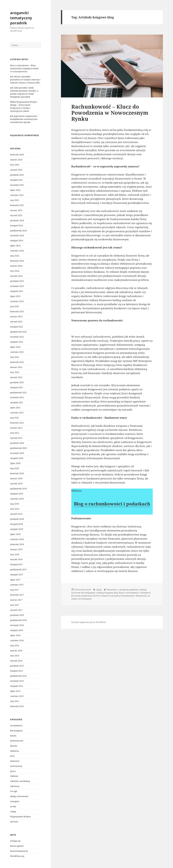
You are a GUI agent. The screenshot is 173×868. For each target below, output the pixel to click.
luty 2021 (15, 433)
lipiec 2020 (15, 463)
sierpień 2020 (17, 458)
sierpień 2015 (17, 686)
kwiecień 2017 (17, 595)
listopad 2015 (17, 671)
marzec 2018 (16, 549)
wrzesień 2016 (17, 625)
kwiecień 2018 (17, 544)
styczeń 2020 (16, 484)
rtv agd (14, 791)
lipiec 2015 (15, 691)
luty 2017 (15, 605)
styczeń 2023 (16, 322)
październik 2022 (18, 332)
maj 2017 (15, 590)
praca (13, 771)
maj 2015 (15, 701)
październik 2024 (18, 231)
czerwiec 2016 (17, 640)
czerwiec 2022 (17, 352)
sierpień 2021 (17, 403)
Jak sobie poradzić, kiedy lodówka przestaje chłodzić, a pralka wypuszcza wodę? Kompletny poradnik (24, 92)
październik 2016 (18, 620)
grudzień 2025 (17, 175)
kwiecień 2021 (17, 423)
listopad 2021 (17, 387)
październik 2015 (18, 676)
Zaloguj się (15, 841)
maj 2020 (15, 468)
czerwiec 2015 (17, 696)
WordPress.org (17, 856)
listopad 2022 (17, 327)
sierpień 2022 (17, 342)
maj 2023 (15, 306)
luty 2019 (15, 509)
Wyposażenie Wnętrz (20, 817)
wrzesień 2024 (17, 235)
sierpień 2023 (17, 291)
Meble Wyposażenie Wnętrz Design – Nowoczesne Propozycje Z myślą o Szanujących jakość (24, 106)
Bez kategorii (16, 731)
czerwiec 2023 (17, 301)
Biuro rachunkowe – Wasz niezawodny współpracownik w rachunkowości (24, 68)
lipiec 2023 (15, 296)
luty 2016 (15, 656)
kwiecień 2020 (17, 473)
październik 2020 (18, 448)
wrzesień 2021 (17, 397)
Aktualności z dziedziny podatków (122, 590)
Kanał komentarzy (19, 851)
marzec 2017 (16, 600)
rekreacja (15, 786)
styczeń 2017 (16, 610)
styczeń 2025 (16, 215)
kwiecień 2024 (17, 261)
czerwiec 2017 (17, 585)
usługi (13, 812)
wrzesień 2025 (17, 185)
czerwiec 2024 (17, 251)
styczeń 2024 (16, 276)
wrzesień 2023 (17, 286)
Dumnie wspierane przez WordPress (89, 622)
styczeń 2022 (16, 377)
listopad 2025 (17, 180)
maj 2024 (15, 256)
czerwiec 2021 (17, 413)
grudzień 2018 (17, 519)
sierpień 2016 (17, 630)
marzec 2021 (16, 428)
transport (15, 801)
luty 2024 (15, 271)
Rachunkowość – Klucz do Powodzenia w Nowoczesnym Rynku (110, 113)
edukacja (15, 751)
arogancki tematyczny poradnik (21, 18)
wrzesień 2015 (17, 681)
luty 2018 (15, 554)
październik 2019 (18, 489)
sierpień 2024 (17, 241)
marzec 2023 (16, 317)
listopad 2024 (17, 226)
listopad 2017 (17, 564)
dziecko (14, 746)
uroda (13, 806)
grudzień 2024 (17, 220)
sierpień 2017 (17, 575)
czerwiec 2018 (17, 539)
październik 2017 (18, 570)
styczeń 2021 (16, 438)
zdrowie (14, 822)
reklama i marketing (20, 781)
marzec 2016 (16, 651)
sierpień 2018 (17, 529)
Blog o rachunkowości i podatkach (112, 504)
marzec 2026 (16, 160)
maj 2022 (15, 357)
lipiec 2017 (15, 580)
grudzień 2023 (17, 281)
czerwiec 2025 (17, 195)
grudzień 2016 (17, 615)
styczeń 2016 (16, 661)
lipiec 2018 (15, 534)
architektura (16, 726)
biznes (13, 736)
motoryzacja (16, 766)
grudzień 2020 (17, 443)
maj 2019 (15, 504)
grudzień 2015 (17, 666)
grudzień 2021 (17, 382)
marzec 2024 (16, 266)
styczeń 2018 (16, 559)
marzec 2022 (16, 367)
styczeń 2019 (16, 514)
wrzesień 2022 (17, 337)
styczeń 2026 (16, 170)
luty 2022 (15, 372)
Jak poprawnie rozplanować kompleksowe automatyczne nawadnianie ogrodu (24, 119)
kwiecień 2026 (17, 155)
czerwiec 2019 (17, 499)
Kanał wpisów (17, 846)
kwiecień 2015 (17, 706)
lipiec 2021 (15, 408)
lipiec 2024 (15, 246)
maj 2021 (15, 418)
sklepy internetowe (19, 796)
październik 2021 (18, 393)
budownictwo (17, 741)
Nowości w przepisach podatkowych (118, 596)
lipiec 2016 (15, 635)
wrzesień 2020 (17, 453)
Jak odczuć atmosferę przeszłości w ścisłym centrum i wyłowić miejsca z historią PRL (25, 80)
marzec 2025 (16, 210)
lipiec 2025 (15, 190)
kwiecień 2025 (17, 205)
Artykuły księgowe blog (107, 593)
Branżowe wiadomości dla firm (86, 596)
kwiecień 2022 (17, 362)
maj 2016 (15, 646)
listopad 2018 (17, 524)
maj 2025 (15, 200)
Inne (12, 756)
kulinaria (15, 761)
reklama (14, 776)
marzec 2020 (16, 478)
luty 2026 (15, 165)
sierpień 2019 (17, 494)
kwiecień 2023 (17, 311)
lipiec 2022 (15, 347)
